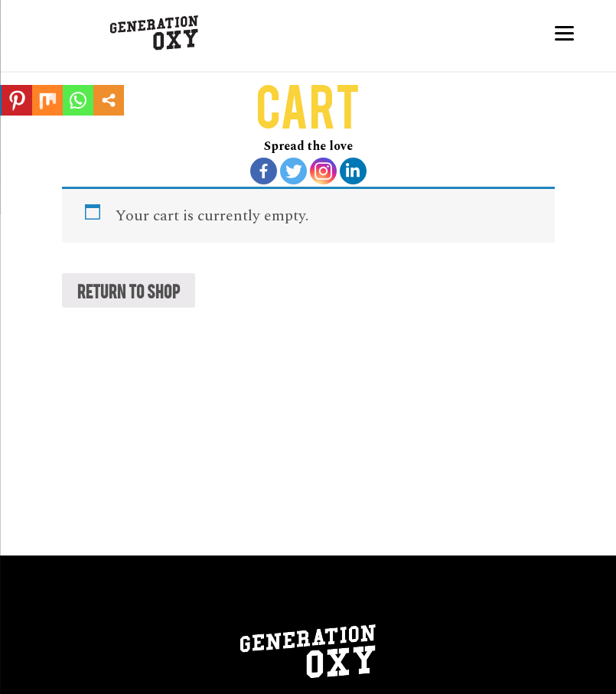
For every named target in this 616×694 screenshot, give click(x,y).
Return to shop (129, 291)
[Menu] (564, 33)
